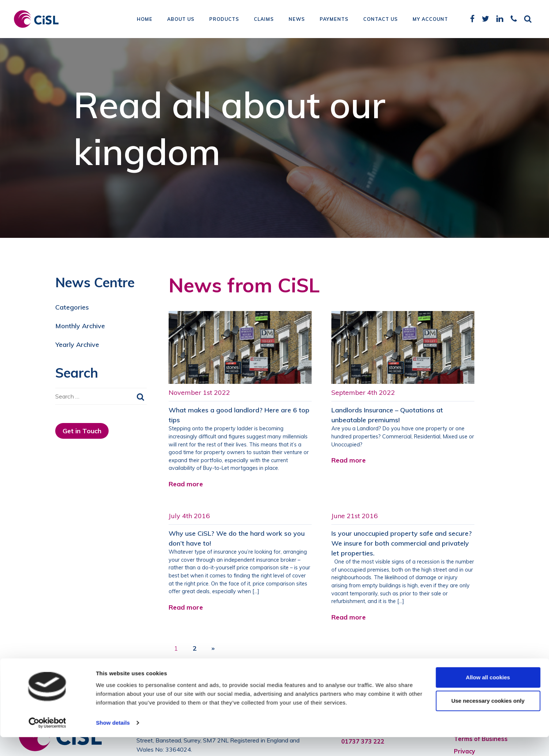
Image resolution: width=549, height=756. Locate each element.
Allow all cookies (488, 696)
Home (145, 20)
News (297, 20)
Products (224, 20)
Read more (186, 484)
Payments (334, 20)
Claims (264, 20)
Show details (113, 742)
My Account (430, 20)
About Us (181, 20)
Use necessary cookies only (488, 720)
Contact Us (381, 20)
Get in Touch (82, 431)
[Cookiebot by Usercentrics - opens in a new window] (47, 742)
